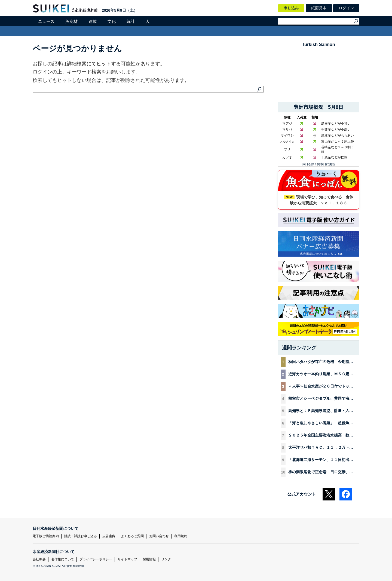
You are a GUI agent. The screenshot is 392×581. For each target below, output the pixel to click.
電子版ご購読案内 (46, 536)
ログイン (346, 8)
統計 (131, 21)
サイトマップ (127, 559)
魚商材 (71, 21)
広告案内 (109, 536)
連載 (93, 21)
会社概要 (39, 559)
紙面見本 (319, 8)
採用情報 (149, 559)
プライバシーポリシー (96, 559)
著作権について (63, 559)
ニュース (46, 21)
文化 (112, 21)
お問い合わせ (159, 536)
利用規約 (181, 536)
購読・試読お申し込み (81, 536)
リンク (166, 559)
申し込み (291, 8)
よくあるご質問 (132, 536)
